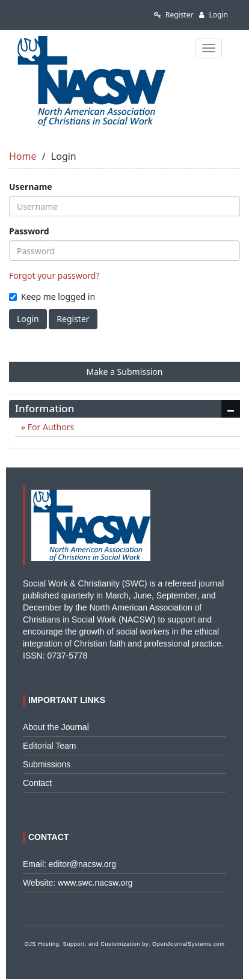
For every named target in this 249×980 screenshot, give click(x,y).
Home (23, 156)
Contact (37, 783)
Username (31, 187)
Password (29, 231)
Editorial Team (49, 746)
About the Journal (56, 727)
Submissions (47, 764)
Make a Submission (125, 372)
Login (214, 15)
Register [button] (73, 319)
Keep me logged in (52, 297)
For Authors (50, 427)
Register (174, 15)
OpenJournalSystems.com (189, 944)
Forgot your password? (54, 275)
